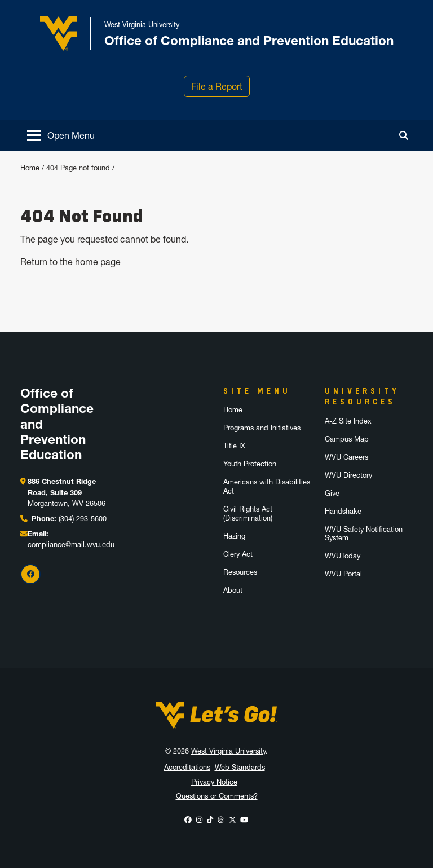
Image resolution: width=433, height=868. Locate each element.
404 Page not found (78, 168)
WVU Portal (343, 574)
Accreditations (187, 767)
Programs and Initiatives (262, 428)
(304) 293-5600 (83, 519)
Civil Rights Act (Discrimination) (248, 514)
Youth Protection (250, 464)
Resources (240, 572)
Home (30, 168)
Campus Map (347, 439)
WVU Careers (346, 457)
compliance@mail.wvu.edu (71, 545)
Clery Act (238, 554)
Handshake (343, 511)
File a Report (217, 86)
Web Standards (240, 767)
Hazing (234, 536)
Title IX (234, 446)
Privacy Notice (214, 782)
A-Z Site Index (348, 421)
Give (332, 493)
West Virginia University (228, 751)
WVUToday (343, 556)
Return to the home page (70, 262)
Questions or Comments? (217, 796)
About (233, 590)
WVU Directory (348, 475)
